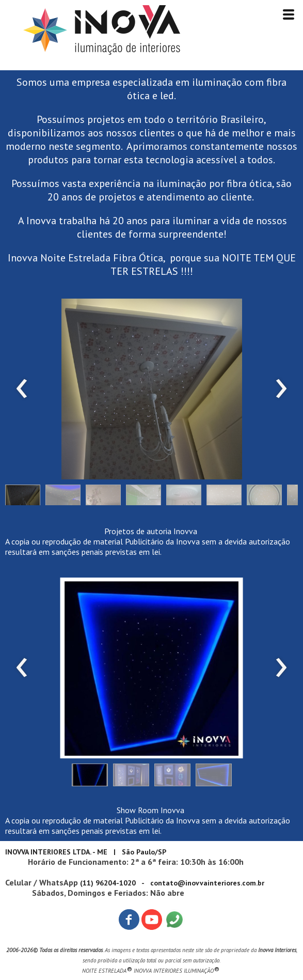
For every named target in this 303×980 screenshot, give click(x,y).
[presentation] (22, 389)
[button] (23, 497)
